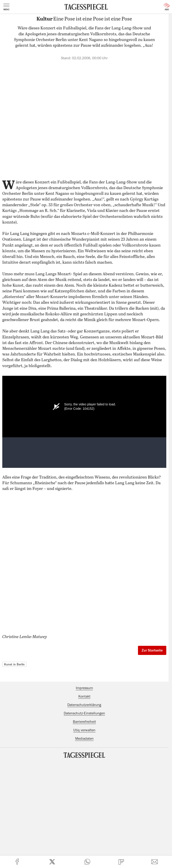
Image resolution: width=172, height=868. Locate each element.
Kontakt (84, 696)
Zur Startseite (152, 650)
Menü (6, 7)
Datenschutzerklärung (84, 705)
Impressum (84, 688)
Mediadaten (84, 739)
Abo (167, 7)
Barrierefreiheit (84, 722)
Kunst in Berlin (14, 664)
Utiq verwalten (84, 730)
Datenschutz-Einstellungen (84, 713)
